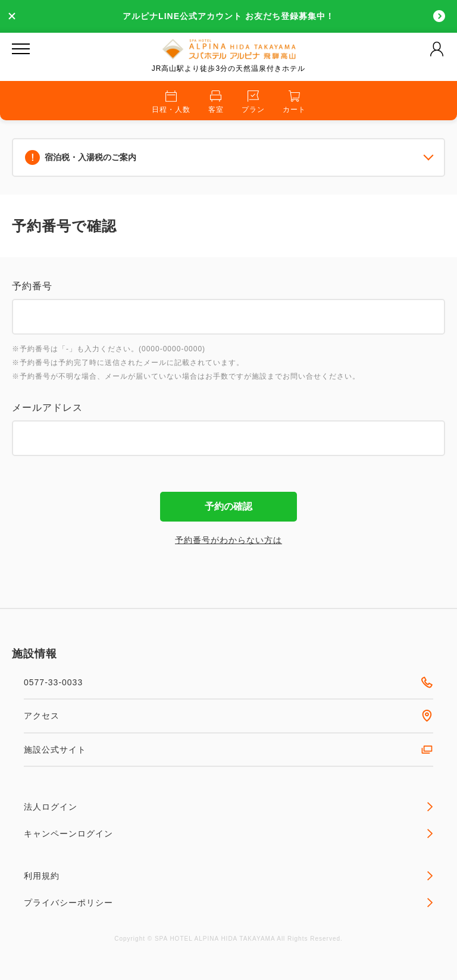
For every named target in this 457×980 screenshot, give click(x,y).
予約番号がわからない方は (228, 540)
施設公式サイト (228, 750)
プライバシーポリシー (228, 903)
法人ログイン (228, 807)
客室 (216, 102)
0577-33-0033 (228, 682)
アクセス (228, 716)
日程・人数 (171, 102)
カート (294, 102)
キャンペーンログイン (228, 834)
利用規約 (228, 876)
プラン (253, 102)
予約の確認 (228, 506)
